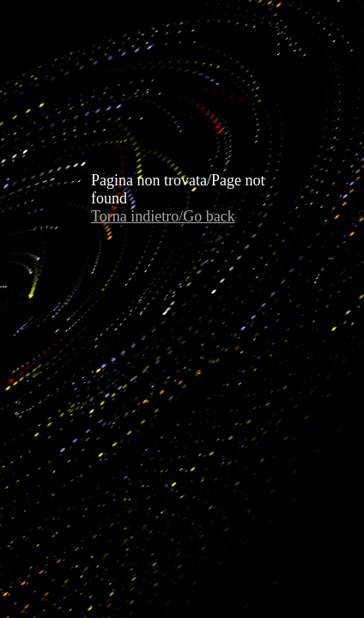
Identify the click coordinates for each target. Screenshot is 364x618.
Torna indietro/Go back (163, 216)
